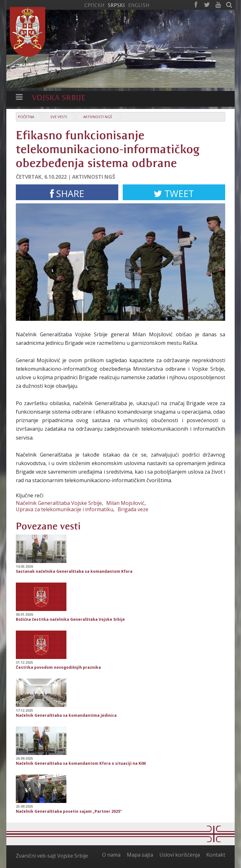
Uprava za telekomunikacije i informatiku (65, 509)
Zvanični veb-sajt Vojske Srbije (52, 856)
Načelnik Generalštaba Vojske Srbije (59, 503)
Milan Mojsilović (125, 503)
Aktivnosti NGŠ (98, 117)
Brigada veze (133, 509)
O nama (111, 855)
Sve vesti (59, 117)
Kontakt (216, 855)
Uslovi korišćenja (180, 855)
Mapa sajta (140, 855)
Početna (26, 117)
